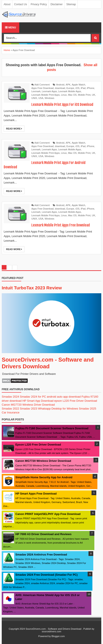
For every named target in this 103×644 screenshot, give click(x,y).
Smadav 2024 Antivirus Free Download (41, 555)
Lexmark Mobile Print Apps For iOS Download (62, 105)
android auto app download (64, 397)
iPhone (90, 88)
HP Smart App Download (38, 401)
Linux (64, 95)
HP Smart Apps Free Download (36, 494)
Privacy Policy (39, 4)
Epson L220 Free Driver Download (38, 445)
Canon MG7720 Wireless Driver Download (28, 405)
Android (60, 85)
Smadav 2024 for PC (33, 397)
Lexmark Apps (49, 91)
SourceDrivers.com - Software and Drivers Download (48, 363)
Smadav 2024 (10, 397)
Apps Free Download (43, 88)
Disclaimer (56, 4)
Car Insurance (11, 412)
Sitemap (71, 4)
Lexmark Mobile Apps (70, 91)
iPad (83, 88)
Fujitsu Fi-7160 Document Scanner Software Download (52, 428)
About (7, 4)
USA (41, 98)
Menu (10, 28)
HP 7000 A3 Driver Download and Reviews (43, 534)
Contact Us (20, 4)
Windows (49, 98)
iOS (77, 88)
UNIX (34, 98)
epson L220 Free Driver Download (76, 401)
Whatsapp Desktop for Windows (58, 409)
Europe (70, 88)
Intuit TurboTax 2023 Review (32, 288)
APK (68, 85)
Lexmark (36, 91)
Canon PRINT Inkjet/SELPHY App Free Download (48, 514)
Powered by (45, 636)
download (60, 88)
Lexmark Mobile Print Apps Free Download (61, 225)
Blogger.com (58, 636)
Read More (14, 129)
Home (7, 50)
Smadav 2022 (10, 409)
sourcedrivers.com (51, 631)
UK (93, 95)
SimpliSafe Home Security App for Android (44, 477)
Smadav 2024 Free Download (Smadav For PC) (47, 575)
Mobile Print (84, 95)
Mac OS (72, 95)
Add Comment (42, 85)
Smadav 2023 (29, 409)
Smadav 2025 (87, 409)
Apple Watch (79, 85)
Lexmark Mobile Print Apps (46, 95)
